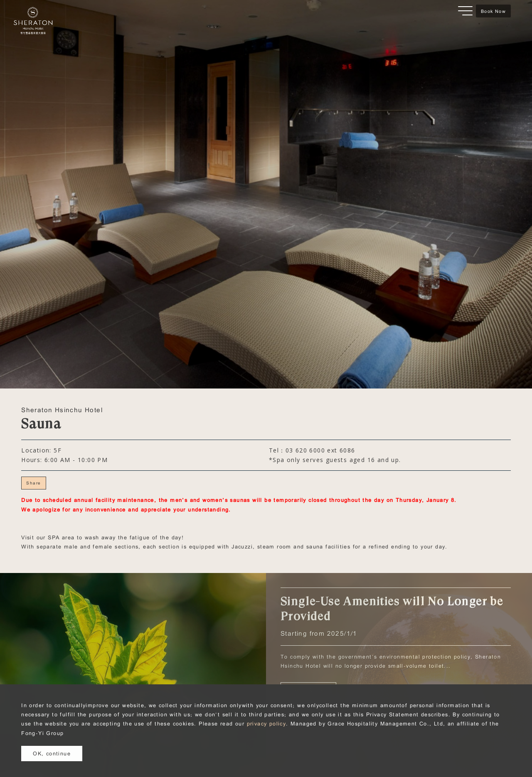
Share (33, 483)
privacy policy (267, 723)
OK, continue (52, 753)
